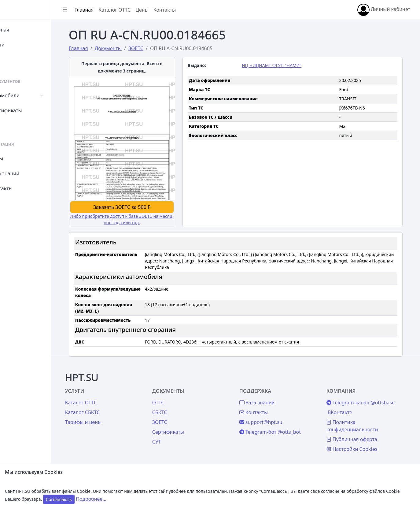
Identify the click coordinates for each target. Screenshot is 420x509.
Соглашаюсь (59, 499)
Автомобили (27, 95)
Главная (22, 30)
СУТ (17, 125)
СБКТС (179, 409)
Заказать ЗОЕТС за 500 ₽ (138, 204)
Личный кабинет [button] (384, 10)
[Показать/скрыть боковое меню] (92, 10)
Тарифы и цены (108, 419)
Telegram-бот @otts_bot (284, 429)
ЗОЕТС (179, 419)
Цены (19, 158)
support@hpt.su (274, 419)
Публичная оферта (360, 436)
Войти (19, 45)
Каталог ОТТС (142, 10)
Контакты (23, 188)
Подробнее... (91, 499)
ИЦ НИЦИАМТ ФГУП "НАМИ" (285, 65)
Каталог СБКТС (107, 409)
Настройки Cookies (360, 446)
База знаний (27, 173)
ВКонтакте (348, 409)
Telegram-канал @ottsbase (369, 399)
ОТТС (177, 399)
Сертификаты (28, 110)
